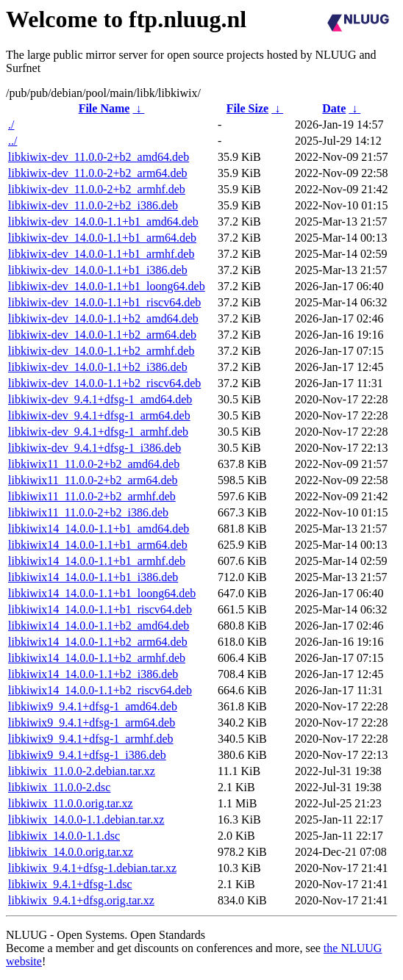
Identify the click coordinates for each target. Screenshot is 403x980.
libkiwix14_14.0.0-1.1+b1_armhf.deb (97, 561)
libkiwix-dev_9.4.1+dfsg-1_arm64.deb (99, 415)
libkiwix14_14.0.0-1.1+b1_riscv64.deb (100, 609)
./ (11, 125)
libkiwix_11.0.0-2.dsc (59, 787)
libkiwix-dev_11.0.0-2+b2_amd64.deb (99, 157)
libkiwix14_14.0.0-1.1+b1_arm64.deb (98, 545)
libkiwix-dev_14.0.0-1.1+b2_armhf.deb (101, 351)
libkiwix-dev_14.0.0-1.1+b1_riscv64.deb (104, 302)
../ (13, 141)
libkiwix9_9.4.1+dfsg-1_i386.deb (87, 755)
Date (334, 108)
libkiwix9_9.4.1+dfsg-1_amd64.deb (93, 706)
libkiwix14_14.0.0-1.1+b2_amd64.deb (99, 626)
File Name (104, 108)
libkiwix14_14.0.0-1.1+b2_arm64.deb (98, 642)
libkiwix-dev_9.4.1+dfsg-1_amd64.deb (100, 399)
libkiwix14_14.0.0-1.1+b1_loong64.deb (102, 593)
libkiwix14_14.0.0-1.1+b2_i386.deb (93, 674)
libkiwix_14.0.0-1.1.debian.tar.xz (86, 819)
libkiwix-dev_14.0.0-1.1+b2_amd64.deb (103, 318)
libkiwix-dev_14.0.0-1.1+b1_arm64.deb (102, 238)
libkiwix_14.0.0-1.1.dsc (64, 836)
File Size (247, 108)
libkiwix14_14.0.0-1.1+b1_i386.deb (93, 577)
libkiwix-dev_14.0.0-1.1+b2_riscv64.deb (104, 383)
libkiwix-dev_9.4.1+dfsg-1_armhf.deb (98, 432)
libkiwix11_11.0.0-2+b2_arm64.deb (93, 480)
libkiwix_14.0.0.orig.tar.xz (71, 852)
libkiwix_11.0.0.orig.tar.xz (71, 803)
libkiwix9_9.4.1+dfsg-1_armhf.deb (91, 739)
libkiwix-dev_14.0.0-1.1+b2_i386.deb (98, 367)
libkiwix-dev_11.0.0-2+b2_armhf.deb (97, 189)
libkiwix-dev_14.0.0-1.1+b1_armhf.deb (101, 254)
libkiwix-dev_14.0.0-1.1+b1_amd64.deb (103, 221)
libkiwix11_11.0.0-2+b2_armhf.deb (92, 496)
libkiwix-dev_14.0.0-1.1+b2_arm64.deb (102, 335)
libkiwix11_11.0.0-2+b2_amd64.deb (94, 464)
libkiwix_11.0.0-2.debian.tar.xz (82, 771)
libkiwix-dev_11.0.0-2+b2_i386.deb (93, 205)
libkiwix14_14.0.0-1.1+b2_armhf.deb (97, 658)
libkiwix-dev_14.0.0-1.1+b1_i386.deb (98, 270)
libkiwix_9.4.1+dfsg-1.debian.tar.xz (92, 868)
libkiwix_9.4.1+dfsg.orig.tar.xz (81, 900)
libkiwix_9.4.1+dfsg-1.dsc (70, 884)
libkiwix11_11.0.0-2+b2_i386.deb (88, 512)
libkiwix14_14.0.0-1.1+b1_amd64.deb (99, 529)
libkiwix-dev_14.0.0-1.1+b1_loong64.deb (107, 286)
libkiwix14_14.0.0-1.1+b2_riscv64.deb (100, 690)
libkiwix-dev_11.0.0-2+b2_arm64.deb (98, 173)
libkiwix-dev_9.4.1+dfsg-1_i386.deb (94, 448)
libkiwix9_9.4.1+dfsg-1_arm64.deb (92, 723)
